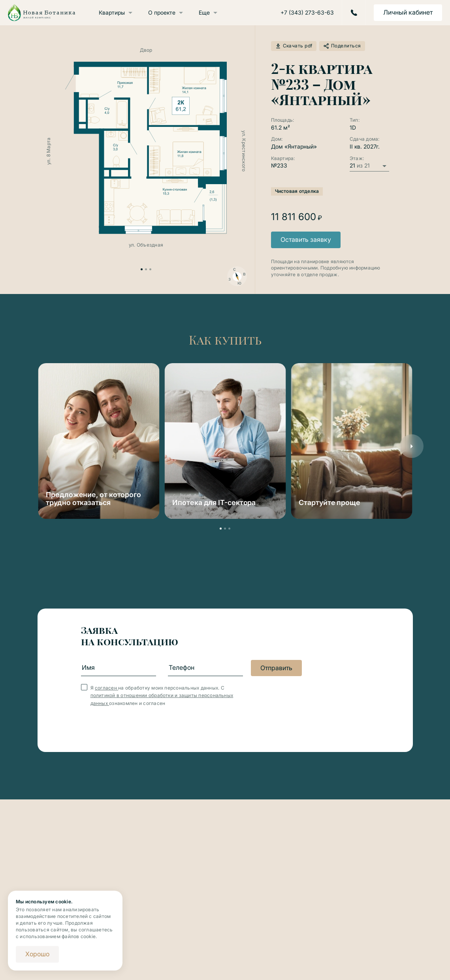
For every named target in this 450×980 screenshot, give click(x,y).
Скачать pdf (294, 46)
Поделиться (342, 46)
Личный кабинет (408, 12)
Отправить (276, 668)
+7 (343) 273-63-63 (307, 13)
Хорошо (37, 954)
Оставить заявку (306, 239)
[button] (412, 446)
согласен (106, 688)
